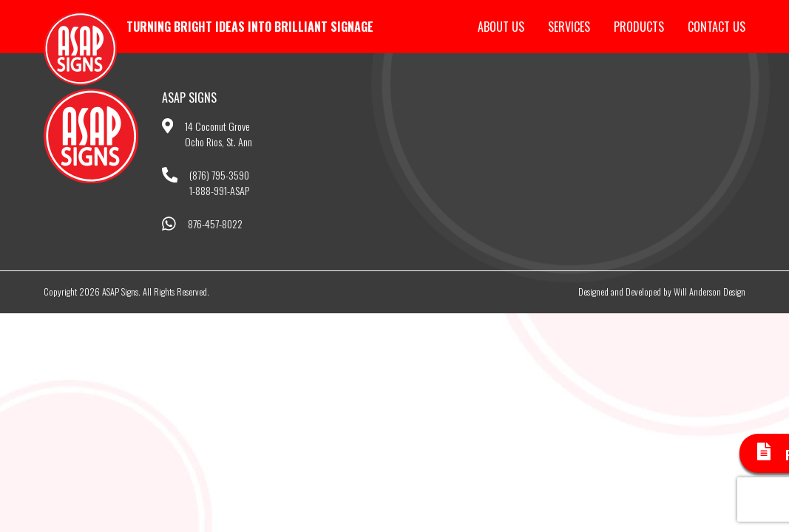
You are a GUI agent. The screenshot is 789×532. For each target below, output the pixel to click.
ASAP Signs (81, 49)
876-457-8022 (215, 224)
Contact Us (717, 27)
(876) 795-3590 (219, 175)
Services (569, 27)
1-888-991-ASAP (219, 190)
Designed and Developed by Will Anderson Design (662, 291)
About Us (501, 27)
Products (639, 27)
